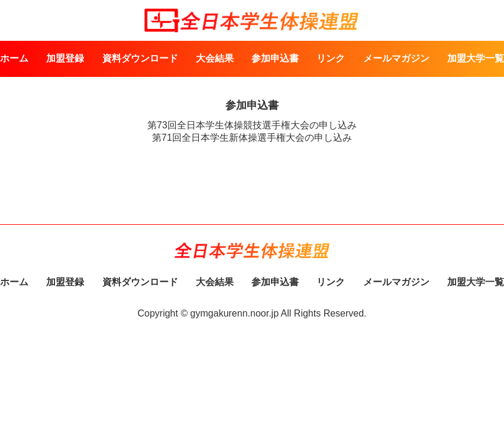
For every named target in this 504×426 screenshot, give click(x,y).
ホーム (14, 58)
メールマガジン (396, 58)
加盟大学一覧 (476, 58)
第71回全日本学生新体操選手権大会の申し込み (252, 138)
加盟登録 (65, 58)
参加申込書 (275, 58)
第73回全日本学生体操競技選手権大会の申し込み (252, 125)
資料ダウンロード (140, 58)
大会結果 (215, 58)
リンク (331, 58)
